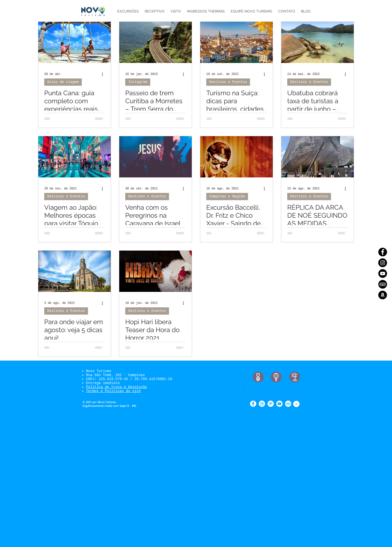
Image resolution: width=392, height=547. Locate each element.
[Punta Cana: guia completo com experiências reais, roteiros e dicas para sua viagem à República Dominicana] (74, 42)
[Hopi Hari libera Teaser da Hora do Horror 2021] (155, 271)
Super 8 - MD (128, 406)
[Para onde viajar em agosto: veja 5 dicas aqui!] (74, 271)
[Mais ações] (104, 74)
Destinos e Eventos (228, 82)
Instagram (138, 82)
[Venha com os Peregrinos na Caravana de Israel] (155, 157)
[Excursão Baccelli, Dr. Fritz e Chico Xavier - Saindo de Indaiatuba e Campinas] (236, 157)
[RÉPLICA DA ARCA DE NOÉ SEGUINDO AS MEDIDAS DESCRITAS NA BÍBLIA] (317, 157)
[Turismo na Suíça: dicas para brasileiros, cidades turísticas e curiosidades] (236, 42)
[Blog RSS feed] (296, 404)
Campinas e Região (227, 196)
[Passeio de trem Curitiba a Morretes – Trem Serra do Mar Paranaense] (155, 42)
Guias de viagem (63, 82)
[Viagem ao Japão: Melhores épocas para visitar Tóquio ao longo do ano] (74, 157)
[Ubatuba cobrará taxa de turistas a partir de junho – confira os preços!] (317, 42)
